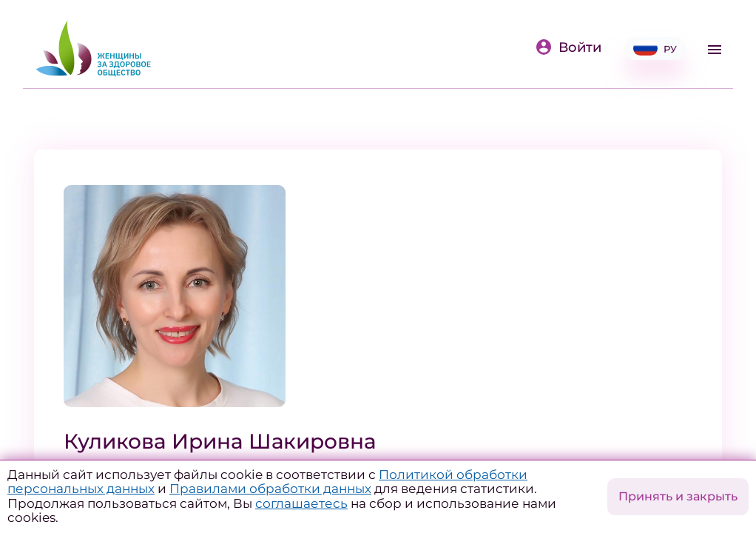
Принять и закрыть (678, 496)
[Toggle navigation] (715, 50)
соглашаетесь (301, 503)
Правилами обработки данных (270, 489)
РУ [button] (655, 48)
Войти (568, 47)
